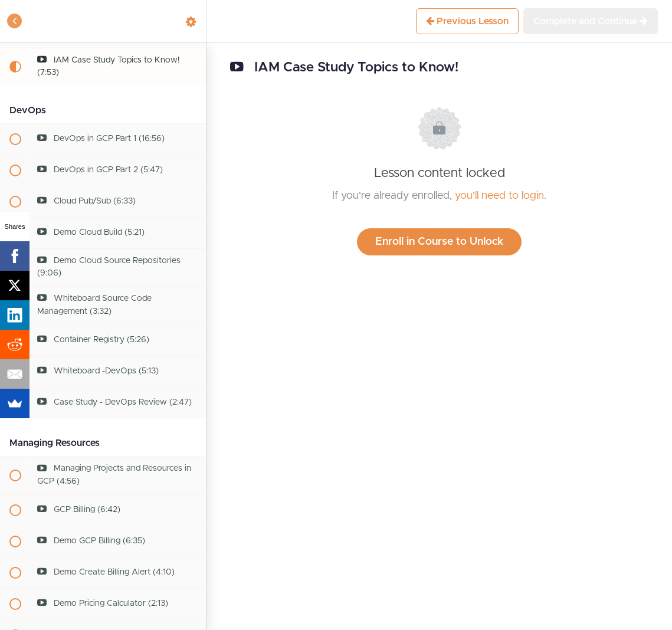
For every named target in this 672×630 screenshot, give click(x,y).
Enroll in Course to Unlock (439, 242)
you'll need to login (499, 196)
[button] (15, 21)
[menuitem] (191, 21)
